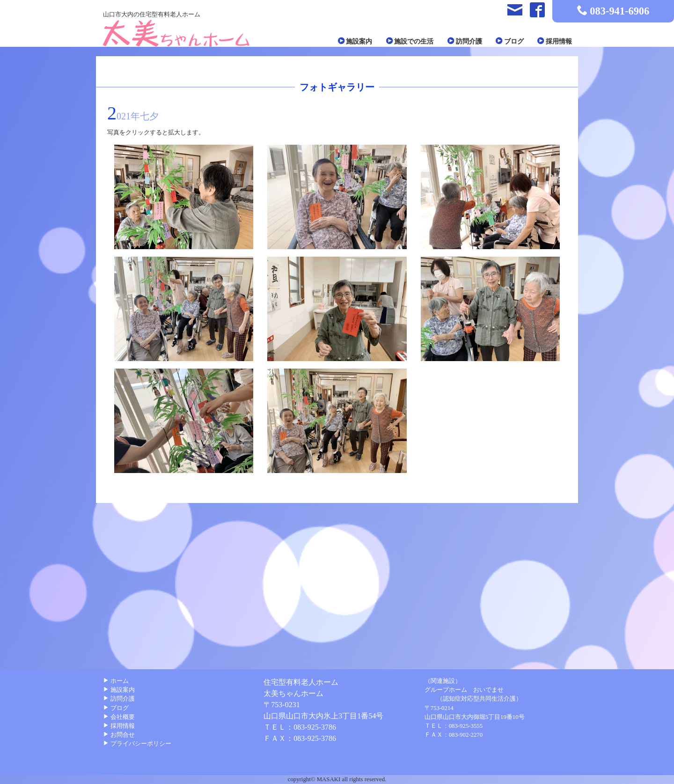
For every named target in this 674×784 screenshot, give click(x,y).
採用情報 (555, 41)
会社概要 (119, 717)
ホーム (116, 681)
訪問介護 (465, 41)
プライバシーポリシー (137, 744)
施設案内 (356, 41)
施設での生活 (410, 41)
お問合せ (119, 735)
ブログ (510, 41)
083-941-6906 (619, 11)
